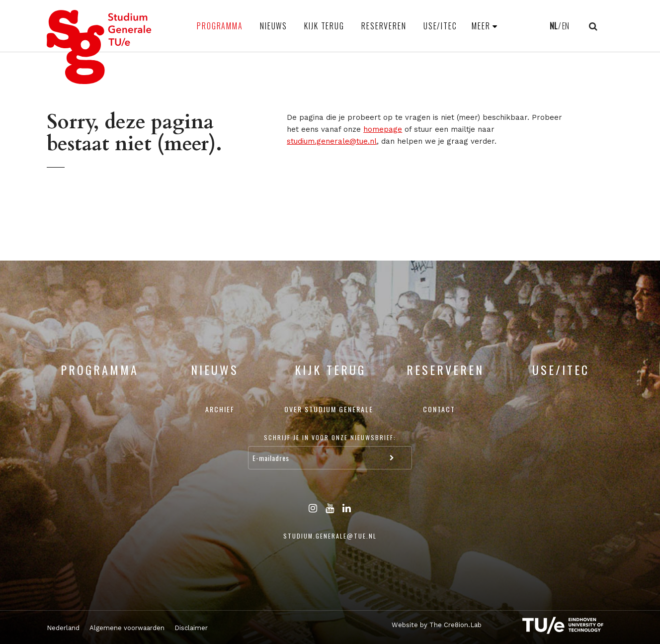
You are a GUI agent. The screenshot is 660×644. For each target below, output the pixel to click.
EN (566, 26)
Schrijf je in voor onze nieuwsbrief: (330, 437)
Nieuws (274, 26)
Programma (220, 26)
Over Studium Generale (329, 409)
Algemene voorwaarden (127, 628)
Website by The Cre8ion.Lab (437, 625)
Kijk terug (324, 26)
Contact (439, 409)
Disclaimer (191, 628)
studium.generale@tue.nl (332, 141)
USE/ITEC (440, 26)
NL (553, 26)
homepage (383, 129)
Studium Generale (99, 47)
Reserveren (384, 26)
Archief (220, 409)
